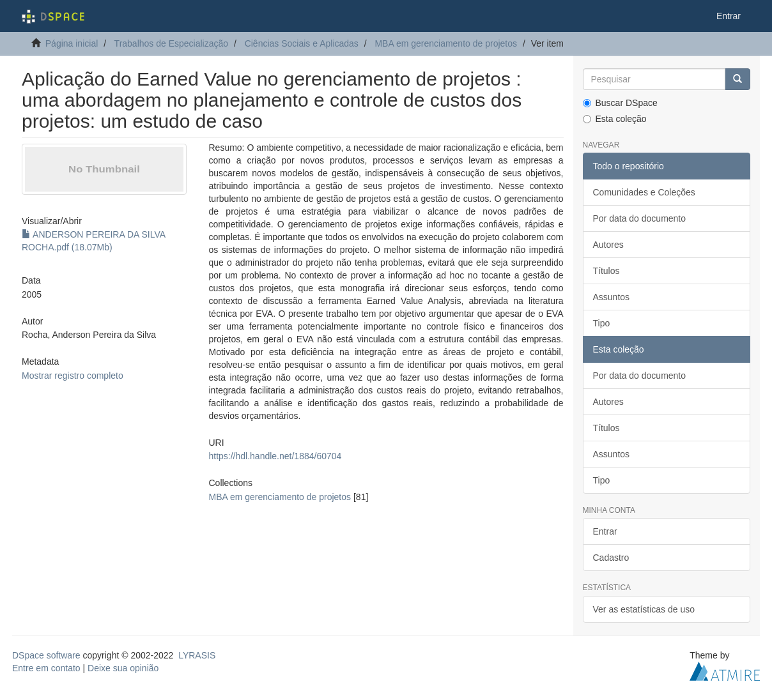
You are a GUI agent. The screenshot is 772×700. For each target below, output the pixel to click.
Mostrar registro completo (73, 376)
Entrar (605, 531)
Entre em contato (46, 668)
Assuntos (612, 297)
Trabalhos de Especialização (171, 43)
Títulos (606, 271)
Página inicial (72, 43)
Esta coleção (615, 119)
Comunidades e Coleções (644, 192)
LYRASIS (197, 655)
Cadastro (611, 558)
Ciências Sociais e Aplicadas (302, 43)
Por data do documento (640, 218)
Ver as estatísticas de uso (644, 609)
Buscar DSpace (620, 103)
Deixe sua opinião (123, 668)
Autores (608, 245)
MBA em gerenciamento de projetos (446, 43)
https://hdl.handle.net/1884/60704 (275, 456)
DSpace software (46, 655)
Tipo (602, 323)
